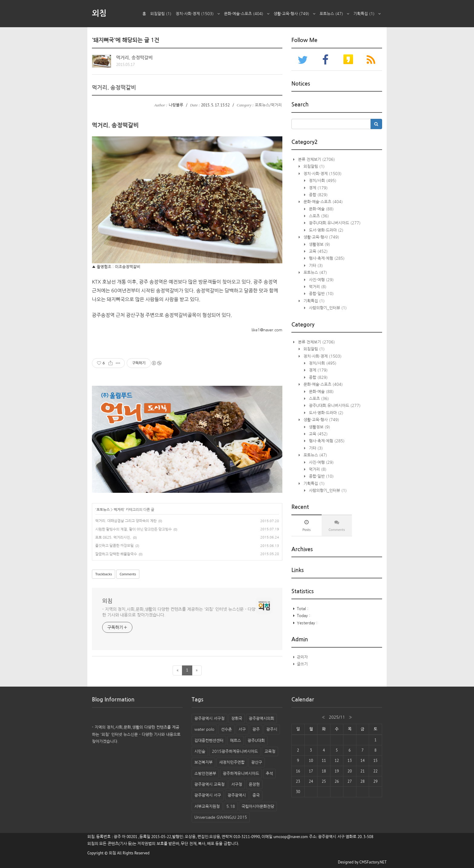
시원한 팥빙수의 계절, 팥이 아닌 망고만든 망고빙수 (133, 529)
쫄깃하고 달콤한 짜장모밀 (114, 546)
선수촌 (226, 729)
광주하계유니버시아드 (241, 774)
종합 (318, 195)
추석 (269, 774)
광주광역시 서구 (208, 795)
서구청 (237, 784)
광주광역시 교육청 (209, 784)
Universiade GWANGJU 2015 (221, 817)
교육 (318, 251)
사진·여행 (321, 280)
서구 (242, 729)
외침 (99, 13)
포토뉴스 (334, 14)
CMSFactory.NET (373, 862)
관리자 (302, 657)
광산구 (257, 762)
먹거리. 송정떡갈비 (134, 58)
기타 (315, 266)
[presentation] (307, 525)
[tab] (307, 525)
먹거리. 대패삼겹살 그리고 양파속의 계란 (126, 521)
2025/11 (337, 717)
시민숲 (200, 751)
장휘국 (237, 718)
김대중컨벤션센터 (209, 741)
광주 (256, 729)
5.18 (231, 806)
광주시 (272, 729)
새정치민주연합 (232, 762)
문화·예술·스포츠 (247, 14)
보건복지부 (203, 762)
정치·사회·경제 (198, 14)
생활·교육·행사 (294, 14)
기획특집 (367, 14)
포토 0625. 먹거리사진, (113, 538)
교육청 (270, 751)
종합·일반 (321, 294)
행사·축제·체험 (326, 258)
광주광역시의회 (261, 718)
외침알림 (161, 14)
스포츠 (318, 216)
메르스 (235, 741)
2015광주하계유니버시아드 (235, 751)
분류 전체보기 (316, 159)
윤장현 (254, 784)
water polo (204, 729)
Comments (128, 574)
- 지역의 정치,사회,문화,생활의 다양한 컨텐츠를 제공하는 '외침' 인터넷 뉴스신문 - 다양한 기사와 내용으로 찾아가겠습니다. (179, 612)
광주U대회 (256, 741)
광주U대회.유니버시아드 (334, 223)
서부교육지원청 (207, 806)
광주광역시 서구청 (209, 718)
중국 (256, 795)
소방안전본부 (205, 774)
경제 (318, 188)
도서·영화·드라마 (326, 230)
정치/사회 (322, 181)
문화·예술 (321, 209)
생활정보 (319, 244)
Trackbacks (104, 574)
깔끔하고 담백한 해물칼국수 (116, 554)
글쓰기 (302, 664)
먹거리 (119, 510)
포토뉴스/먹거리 (268, 105)
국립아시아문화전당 (258, 806)
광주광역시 (237, 795)
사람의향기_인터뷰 (327, 308)
